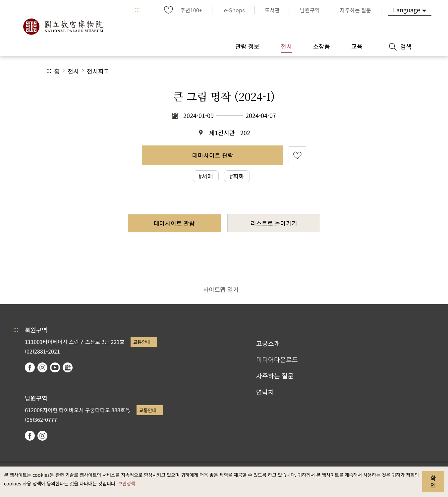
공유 (329, 71)
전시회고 (98, 71)
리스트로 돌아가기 (274, 223)
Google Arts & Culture (68, 367)
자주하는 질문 (275, 376)
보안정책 (127, 483)
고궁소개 (268, 343)
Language (407, 10)
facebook (30, 367)
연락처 (265, 392)
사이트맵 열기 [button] (221, 289)
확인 (433, 481)
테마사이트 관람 (213, 155)
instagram (42, 367)
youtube (55, 367)
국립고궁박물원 (63, 27)
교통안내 (142, 342)
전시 (73, 71)
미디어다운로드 (277, 359)
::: (137, 10)
